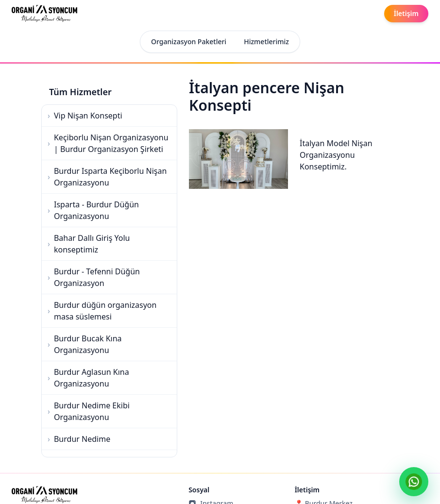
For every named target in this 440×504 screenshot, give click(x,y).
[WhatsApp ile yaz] (414, 482)
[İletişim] (406, 14)
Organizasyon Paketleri (189, 42)
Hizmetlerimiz (266, 42)
